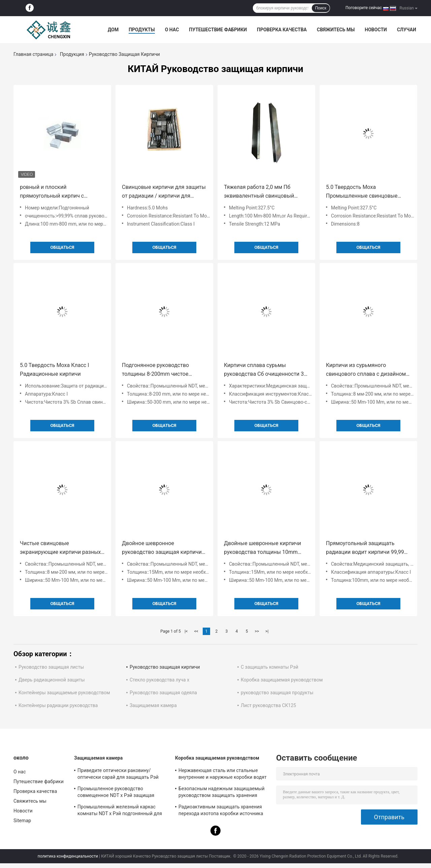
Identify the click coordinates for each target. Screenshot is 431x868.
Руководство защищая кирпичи (165, 667)
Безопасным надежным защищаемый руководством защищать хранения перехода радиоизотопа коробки (222, 793)
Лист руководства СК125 (268, 705)
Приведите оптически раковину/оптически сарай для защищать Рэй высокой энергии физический (118, 775)
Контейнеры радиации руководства (58, 705)
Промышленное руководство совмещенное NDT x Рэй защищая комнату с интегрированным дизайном (122, 793)
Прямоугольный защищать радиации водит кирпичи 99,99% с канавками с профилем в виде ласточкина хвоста (367, 548)
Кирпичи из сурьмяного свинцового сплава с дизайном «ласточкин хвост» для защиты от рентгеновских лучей (366, 370)
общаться (62, 247)
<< (196, 631)
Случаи (407, 30)
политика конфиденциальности (68, 856)
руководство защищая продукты (277, 693)
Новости (376, 30)
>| (267, 631)
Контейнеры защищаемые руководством (64, 693)
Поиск (321, 8)
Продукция (72, 54)
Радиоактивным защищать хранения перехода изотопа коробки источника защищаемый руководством (221, 811)
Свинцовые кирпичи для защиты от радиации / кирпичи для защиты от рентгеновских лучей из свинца (164, 192)
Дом (113, 30)
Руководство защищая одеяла (163, 693)
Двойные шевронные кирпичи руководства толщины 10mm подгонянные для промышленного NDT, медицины (265, 548)
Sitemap (22, 821)
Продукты (142, 30)
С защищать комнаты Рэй (270, 667)
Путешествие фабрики (218, 30)
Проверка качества (282, 30)
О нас (172, 30)
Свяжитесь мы (336, 30)
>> (257, 631)
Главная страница (33, 54)
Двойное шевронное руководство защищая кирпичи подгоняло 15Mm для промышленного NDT (162, 548)
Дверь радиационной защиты (52, 680)
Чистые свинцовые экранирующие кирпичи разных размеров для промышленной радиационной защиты (60, 548)
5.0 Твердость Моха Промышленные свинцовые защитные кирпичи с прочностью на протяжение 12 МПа (365, 192)
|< (186, 631)
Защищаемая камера (153, 705)
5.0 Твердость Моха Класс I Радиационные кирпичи (54, 370)
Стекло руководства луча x (159, 680)
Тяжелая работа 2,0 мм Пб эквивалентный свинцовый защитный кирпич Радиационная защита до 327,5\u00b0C (266, 192)
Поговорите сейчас (364, 8)
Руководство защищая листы (51, 667)
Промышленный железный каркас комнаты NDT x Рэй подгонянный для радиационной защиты (120, 811)
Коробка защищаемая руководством (282, 680)
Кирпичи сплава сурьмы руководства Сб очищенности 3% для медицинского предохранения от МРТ (266, 370)
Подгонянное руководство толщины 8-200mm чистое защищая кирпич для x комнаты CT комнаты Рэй (163, 370)
